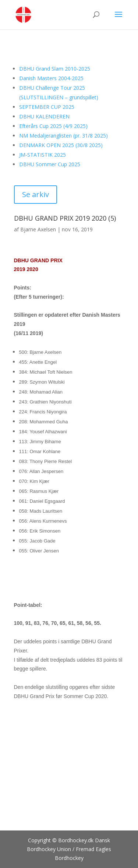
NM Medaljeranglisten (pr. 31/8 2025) (63, 136)
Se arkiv (36, 194)
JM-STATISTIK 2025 (43, 155)
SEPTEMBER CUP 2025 (47, 107)
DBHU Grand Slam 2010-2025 (55, 69)
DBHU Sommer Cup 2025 (50, 164)
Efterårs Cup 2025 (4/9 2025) (53, 126)
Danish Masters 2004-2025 (51, 78)
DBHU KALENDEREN (44, 116)
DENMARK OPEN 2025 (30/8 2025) (61, 145)
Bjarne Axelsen (38, 229)
